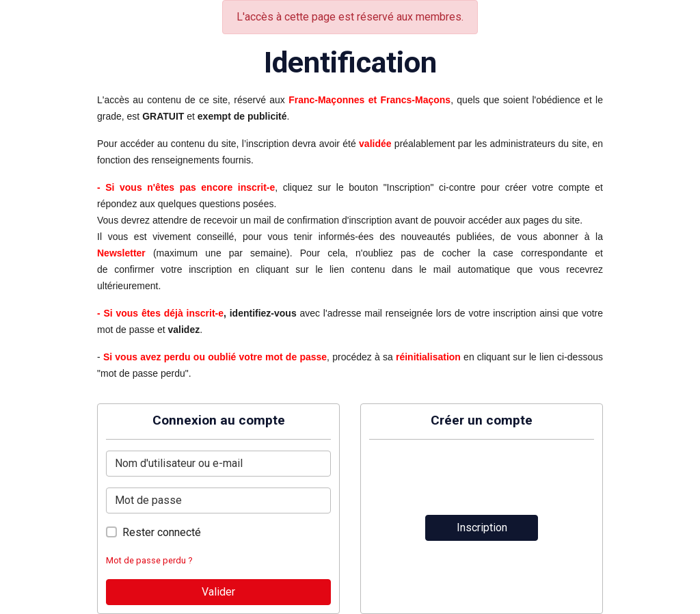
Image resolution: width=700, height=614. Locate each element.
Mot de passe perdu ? (149, 560)
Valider (218, 592)
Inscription (482, 528)
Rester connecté (162, 532)
